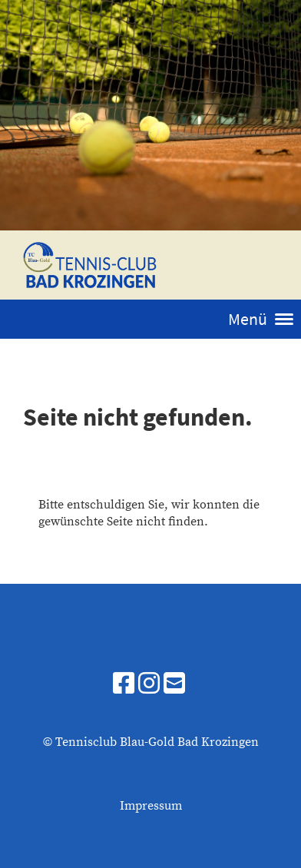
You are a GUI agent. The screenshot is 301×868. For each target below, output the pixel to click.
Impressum (151, 806)
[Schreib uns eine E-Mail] (174, 685)
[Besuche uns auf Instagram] (149, 685)
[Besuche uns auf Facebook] (124, 685)
